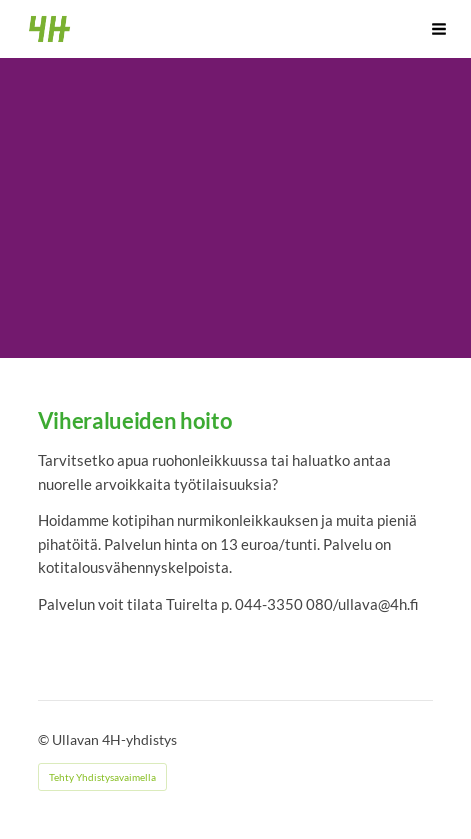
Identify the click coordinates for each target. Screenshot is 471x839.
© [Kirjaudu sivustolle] (45, 739)
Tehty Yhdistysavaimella (102, 777)
